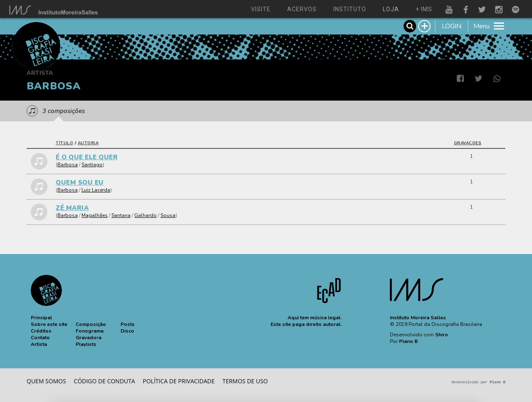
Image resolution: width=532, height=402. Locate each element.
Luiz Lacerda (96, 190)
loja (391, 9)
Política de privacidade (179, 381)
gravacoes (468, 143)
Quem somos (46, 381)
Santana (121, 215)
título (64, 143)
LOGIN (452, 26)
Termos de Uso (245, 381)
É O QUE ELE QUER (87, 157)
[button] (41, 318)
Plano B (408, 341)
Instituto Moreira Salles (418, 318)
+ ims (424, 9)
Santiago (92, 165)
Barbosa (68, 165)
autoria (88, 143)
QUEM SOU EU (80, 183)
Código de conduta (105, 381)
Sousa (168, 215)
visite (261, 9)
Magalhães (95, 215)
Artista (40, 73)
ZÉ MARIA (72, 208)
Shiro (442, 335)
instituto (350, 9)
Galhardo (145, 215)
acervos (302, 9)
